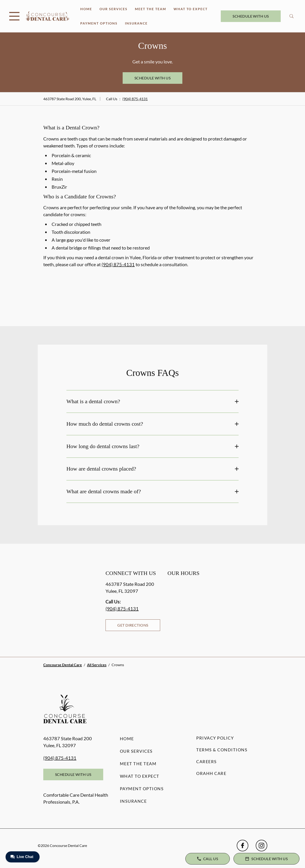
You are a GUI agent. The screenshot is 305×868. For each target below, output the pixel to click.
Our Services (114, 9)
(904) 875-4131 (135, 99)
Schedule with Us (251, 16)
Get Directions (133, 625)
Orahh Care (211, 773)
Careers (207, 762)
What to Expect (191, 9)
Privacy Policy (215, 738)
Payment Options (99, 23)
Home (86, 9)
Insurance (136, 23)
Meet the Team (151, 9)
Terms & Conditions (222, 750)
